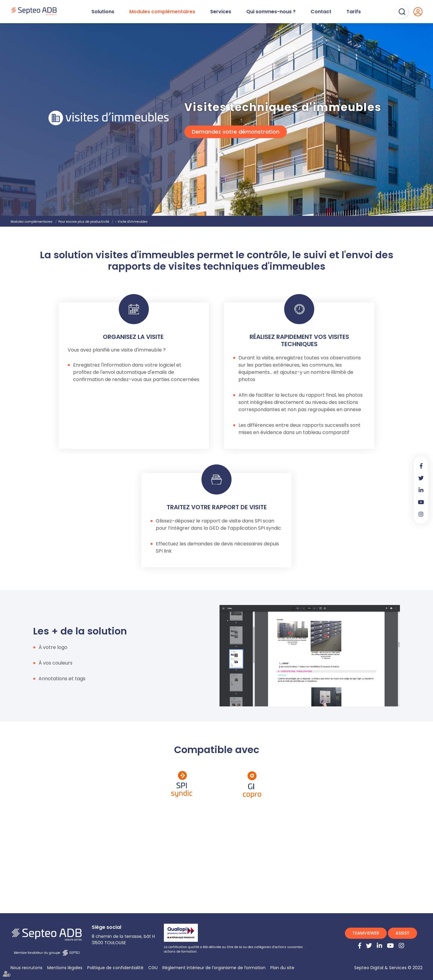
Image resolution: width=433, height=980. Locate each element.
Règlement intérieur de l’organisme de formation (214, 968)
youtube (421, 502)
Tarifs (354, 12)
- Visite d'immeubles (131, 222)
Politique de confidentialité (115, 968)
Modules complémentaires (162, 12)
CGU (153, 968)
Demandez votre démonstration (236, 132)
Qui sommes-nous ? (271, 12)
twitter (421, 478)
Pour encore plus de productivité (84, 222)
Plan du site (282, 968)
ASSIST (402, 933)
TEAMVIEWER (366, 933)
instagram (421, 514)
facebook (421, 466)
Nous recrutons (26, 968)
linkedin (421, 490)
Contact (321, 12)
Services (221, 12)
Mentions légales (65, 968)
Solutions (103, 12)
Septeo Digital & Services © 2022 (388, 968)
